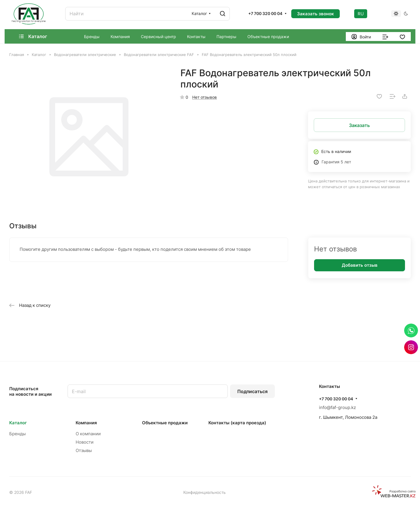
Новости (85, 442)
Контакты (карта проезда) (237, 423)
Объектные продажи (165, 423)
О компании (88, 434)
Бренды (17, 434)
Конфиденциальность (205, 492)
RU (361, 14)
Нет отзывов (205, 97)
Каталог (18, 423)
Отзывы (84, 450)
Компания (86, 423)
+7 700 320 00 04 (265, 13)
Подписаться (252, 391)
